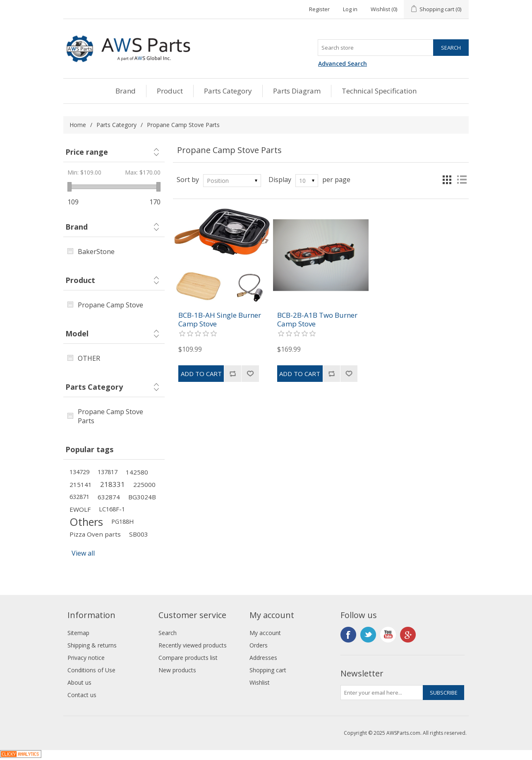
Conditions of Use (91, 670)
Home (78, 125)
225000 (144, 484)
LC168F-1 (112, 509)
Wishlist (260, 682)
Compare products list (188, 658)
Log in (350, 9)
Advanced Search (343, 64)
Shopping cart (268, 670)
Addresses (263, 658)
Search (168, 633)
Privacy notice (86, 658)
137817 (108, 472)
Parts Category (228, 91)
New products (177, 670)
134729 (79, 472)
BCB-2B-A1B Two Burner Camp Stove (317, 320)
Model (77, 333)
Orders (259, 645)
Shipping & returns (92, 645)
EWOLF (80, 509)
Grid (447, 180)
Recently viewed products (193, 645)
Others (86, 522)
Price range (87, 152)
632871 (79, 497)
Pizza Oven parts (95, 534)
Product (170, 91)
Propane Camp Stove (110, 305)
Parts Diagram (297, 91)
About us (79, 682)
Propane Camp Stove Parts (110, 416)
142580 (137, 472)
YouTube (388, 635)
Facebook (348, 635)
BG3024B (142, 497)
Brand (126, 91)
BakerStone (96, 252)
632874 (109, 497)
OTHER (89, 358)
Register (319, 9)
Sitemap (78, 633)
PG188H (122, 521)
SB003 (139, 534)
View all (83, 553)
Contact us (82, 695)
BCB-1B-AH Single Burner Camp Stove (220, 320)
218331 (113, 484)
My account (265, 633)
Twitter (368, 635)
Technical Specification (379, 91)
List (462, 180)
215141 (81, 484)
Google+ (408, 635)
